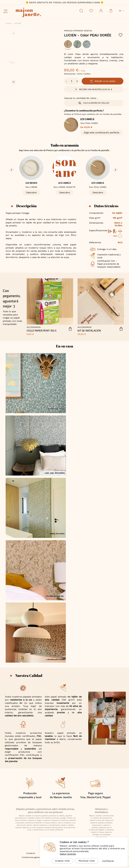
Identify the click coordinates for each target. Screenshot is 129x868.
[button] (122, 11)
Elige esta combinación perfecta (102, 133)
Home (8, 23)
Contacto (31, 853)
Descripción (26, 206)
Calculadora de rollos (94, 103)
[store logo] (41, 13)
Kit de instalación (89, 331)
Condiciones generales (33, 857)
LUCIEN (88, 35)
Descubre (31, 192)
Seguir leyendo (68, 854)
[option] (68, 44)
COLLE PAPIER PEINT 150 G (42, 331)
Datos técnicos (106, 206)
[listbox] (94, 46)
